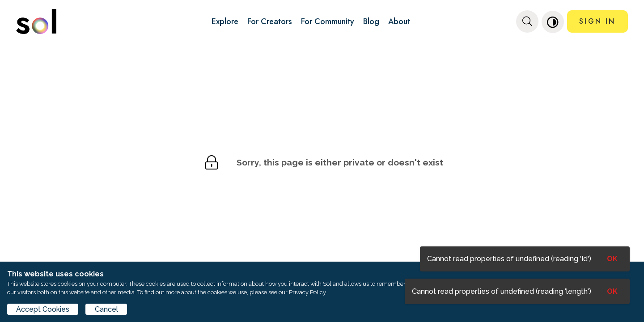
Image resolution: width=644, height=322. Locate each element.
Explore (225, 21)
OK (612, 291)
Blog (371, 21)
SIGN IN (597, 21)
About (399, 21)
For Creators (270, 21)
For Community (328, 21)
